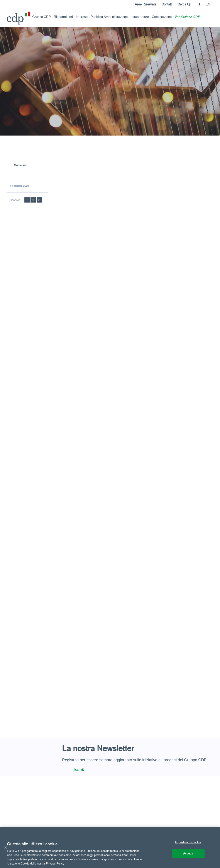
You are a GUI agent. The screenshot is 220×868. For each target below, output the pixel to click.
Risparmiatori (63, 17)
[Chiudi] (6, 847)
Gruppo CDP (41, 17)
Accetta (188, 853)
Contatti (167, 4)
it (199, 4)
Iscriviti (79, 769)
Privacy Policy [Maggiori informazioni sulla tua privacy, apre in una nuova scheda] (55, 863)
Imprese (82, 17)
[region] (110, 848)
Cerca (184, 4)
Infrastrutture (140, 17)
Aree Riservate (146, 4)
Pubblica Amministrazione (109, 17)
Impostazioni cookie (188, 842)
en (208, 4)
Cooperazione (162, 17)
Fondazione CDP (187, 17)
